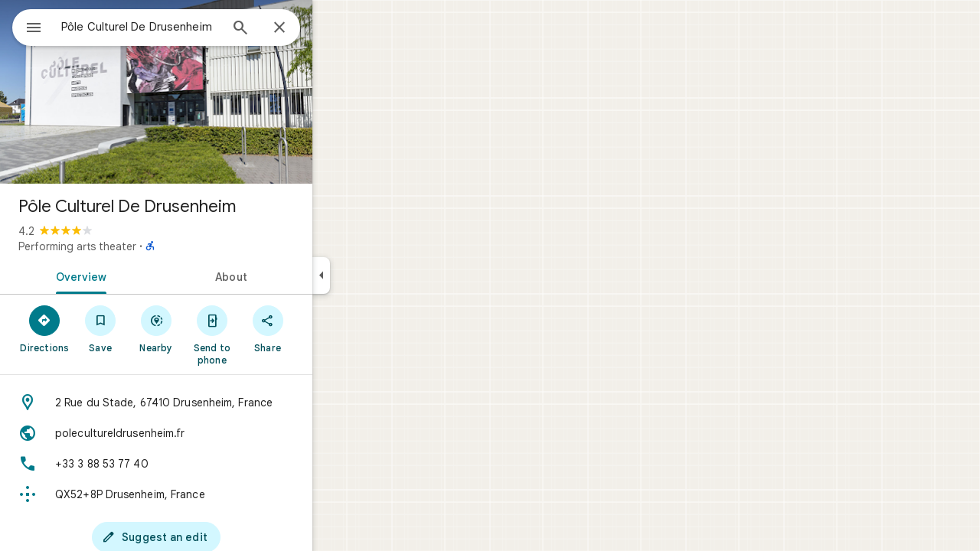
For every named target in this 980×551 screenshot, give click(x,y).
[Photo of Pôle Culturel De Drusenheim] (211, 92)
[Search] (296, 29)
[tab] (133, 275)
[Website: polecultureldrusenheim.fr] (211, 433)
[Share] (323, 328)
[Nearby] (212, 328)
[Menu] (28, 26)
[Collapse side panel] (376, 275)
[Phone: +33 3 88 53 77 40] (211, 464)
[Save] (156, 328)
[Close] (335, 28)
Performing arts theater (132, 246)
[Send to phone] (267, 334)
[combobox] (180, 27)
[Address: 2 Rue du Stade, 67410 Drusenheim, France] (211, 403)
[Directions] (100, 328)
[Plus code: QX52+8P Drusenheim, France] (211, 494)
